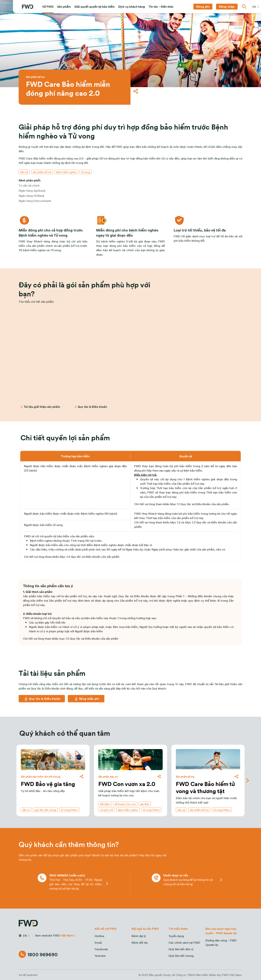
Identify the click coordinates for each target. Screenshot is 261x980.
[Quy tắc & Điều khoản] (42, 699)
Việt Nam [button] (67, 935)
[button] (48, 7)
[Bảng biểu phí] (86, 699)
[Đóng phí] (203, 7)
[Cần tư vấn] (131, 393)
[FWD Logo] (28, 7)
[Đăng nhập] (227, 7)
